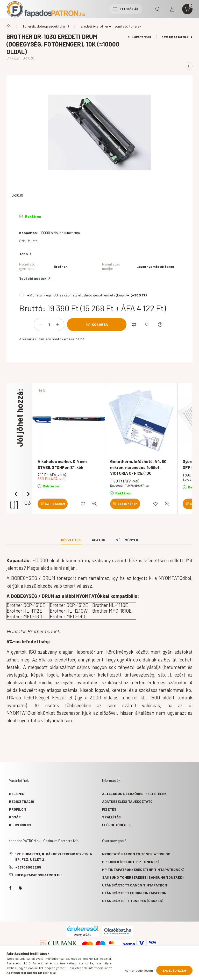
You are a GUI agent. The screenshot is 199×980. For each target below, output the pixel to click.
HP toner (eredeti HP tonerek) (131, 862)
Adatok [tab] (98, 540)
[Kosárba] (97, 325)
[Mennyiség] (49, 325)
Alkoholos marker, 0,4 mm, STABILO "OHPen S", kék (63, 464)
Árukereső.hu (83, 935)
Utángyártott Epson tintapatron (134, 893)
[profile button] (172, 9)
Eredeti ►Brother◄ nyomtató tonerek (111, 26)
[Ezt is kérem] (53, 504)
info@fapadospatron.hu (38, 875)
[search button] (158, 9)
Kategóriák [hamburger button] (126, 9)
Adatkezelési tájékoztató (127, 801)
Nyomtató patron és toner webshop (136, 854)
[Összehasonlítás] (134, 325)
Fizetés (109, 809)
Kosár (15, 817)
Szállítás (111, 817)
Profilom (18, 809)
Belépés (17, 794)
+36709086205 (28, 867)
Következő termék (177, 37)
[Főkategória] (9, 26)
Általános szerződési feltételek (134, 794)
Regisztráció (22, 801)
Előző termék (140, 37)
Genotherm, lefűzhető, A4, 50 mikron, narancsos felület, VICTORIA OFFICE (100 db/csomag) (138, 470)
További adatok (35, 278)
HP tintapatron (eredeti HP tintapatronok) (143, 869)
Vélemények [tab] (127, 540)
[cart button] (187, 9)
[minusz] (40, 325)
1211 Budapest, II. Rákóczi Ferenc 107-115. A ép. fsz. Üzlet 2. (54, 857)
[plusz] (58, 325)
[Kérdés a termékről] (160, 325)
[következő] (27, 494)
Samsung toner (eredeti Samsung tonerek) (143, 877)
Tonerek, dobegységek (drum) (46, 26)
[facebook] (189, 66)
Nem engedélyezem (139, 970)
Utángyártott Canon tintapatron (135, 885)
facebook (10, 888)
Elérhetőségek (116, 825)
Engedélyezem (174, 970)
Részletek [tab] (71, 540)
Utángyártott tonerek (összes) (133, 901)
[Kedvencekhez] (147, 325)
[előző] (17, 494)
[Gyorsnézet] (95, 504)
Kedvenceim (20, 825)
